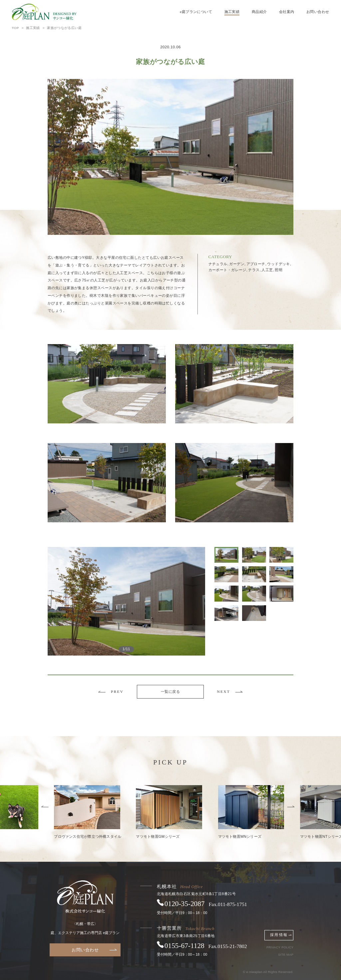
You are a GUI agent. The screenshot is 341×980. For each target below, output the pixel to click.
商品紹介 (259, 12)
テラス (254, 270)
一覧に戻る (170, 692)
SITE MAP (286, 955)
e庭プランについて (196, 12)
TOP (15, 28)
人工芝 (268, 270)
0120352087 (185, 904)
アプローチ (257, 264)
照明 (279, 270)
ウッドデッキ (279, 264)
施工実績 (232, 12)
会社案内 (287, 12)
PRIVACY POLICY (280, 948)
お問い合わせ (318, 12)
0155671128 (184, 946)
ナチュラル (219, 264)
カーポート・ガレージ (228, 270)
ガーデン (237, 264)
